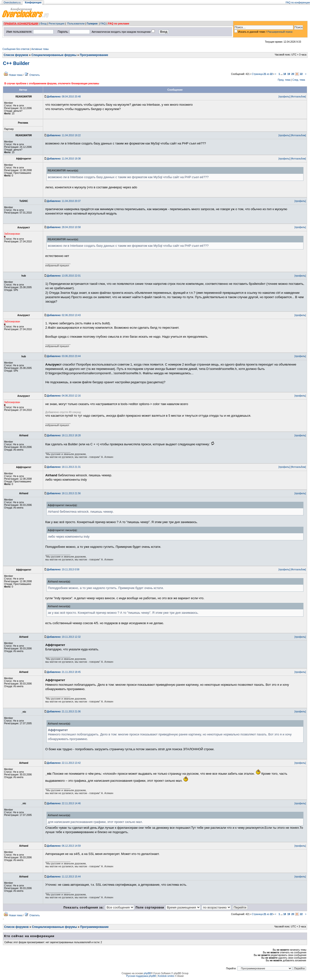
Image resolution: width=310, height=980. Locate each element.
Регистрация (56, 24)
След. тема (299, 80)
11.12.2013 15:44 (64, 877)
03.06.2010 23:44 (64, 356)
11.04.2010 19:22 (64, 135)
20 (293, 74)
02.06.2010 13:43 (64, 315)
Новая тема (15, 75)
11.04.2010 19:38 (64, 159)
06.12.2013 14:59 (64, 846)
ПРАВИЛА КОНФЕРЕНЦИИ (21, 24)
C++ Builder (16, 63)
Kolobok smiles (166, 976)
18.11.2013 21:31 (64, 467)
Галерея (92, 24)
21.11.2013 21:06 (64, 712)
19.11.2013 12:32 (64, 637)
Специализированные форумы (54, 55)
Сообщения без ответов (16, 49)
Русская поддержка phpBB (141, 976)
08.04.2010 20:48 (64, 97)
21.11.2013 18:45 (64, 672)
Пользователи (76, 24)
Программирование (94, 55)
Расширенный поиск (280, 32)
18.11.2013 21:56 (64, 493)
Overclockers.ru (12, 3)
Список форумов (16, 55)
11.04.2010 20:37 (64, 201)
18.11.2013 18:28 (64, 435)
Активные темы (40, 49)
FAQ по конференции (298, 3)
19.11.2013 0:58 (63, 570)
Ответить (35, 75)
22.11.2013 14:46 (64, 803)
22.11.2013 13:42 (64, 763)
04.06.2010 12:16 (64, 396)
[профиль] (284, 97)
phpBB (147, 973)
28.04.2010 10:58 (64, 227)
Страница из (262, 74)
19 (289, 74)
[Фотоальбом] (298, 97)
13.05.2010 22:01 (64, 276)
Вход (43, 24)
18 (285, 74)
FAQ (103, 24)
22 (301, 74)
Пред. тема (284, 80)
